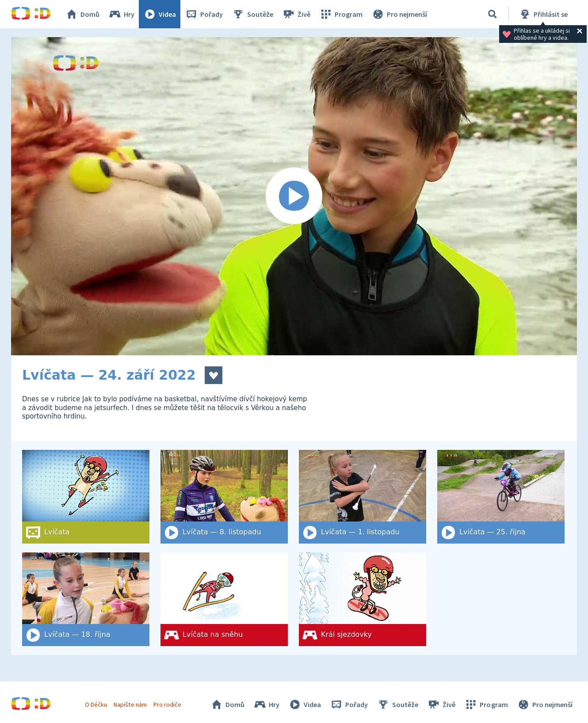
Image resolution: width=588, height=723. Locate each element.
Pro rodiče (167, 704)
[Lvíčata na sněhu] (224, 599)
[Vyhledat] (493, 14)
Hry (121, 14)
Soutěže (252, 14)
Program (341, 14)
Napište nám (130, 704)
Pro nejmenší (399, 14)
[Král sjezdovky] (363, 599)
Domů (82, 14)
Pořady (204, 14)
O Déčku (96, 704)
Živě (296, 14)
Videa (160, 14)
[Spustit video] (294, 196)
